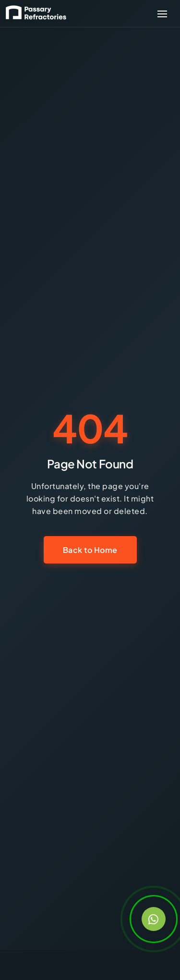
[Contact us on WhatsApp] (154, 919)
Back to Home (90, 550)
